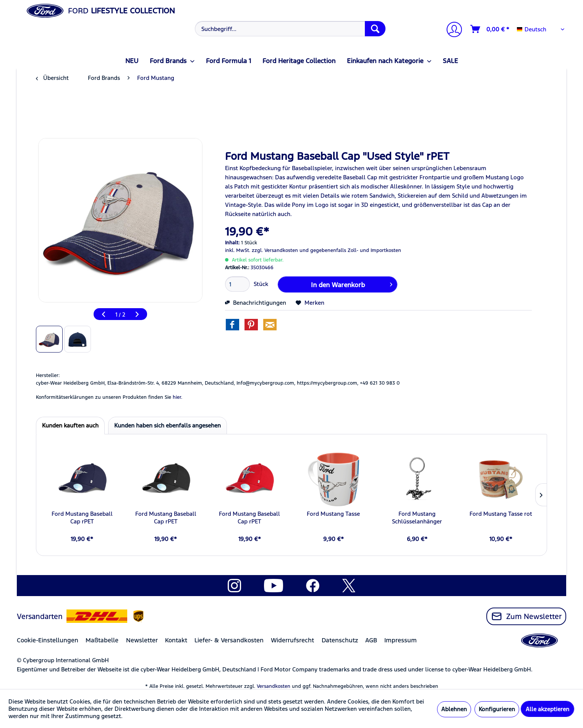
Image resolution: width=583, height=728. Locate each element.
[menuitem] (289, 29)
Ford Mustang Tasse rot (501, 514)
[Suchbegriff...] (290, 29)
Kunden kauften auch (70, 425)
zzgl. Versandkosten (275, 250)
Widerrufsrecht (292, 640)
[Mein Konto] (451, 30)
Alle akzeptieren (547, 709)
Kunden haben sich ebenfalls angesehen (168, 425)
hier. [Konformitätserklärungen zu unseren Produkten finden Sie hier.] (177, 397)
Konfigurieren (497, 709)
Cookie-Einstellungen (48, 640)
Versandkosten (274, 686)
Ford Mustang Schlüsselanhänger (417, 518)
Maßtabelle (102, 640)
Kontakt (176, 640)
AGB (371, 640)
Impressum (401, 640)
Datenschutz (340, 640)
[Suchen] (375, 29)
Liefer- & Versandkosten (229, 640)
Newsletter (142, 640)
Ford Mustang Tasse (333, 514)
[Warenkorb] (490, 29)
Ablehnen (454, 709)
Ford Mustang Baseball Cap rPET (82, 518)
